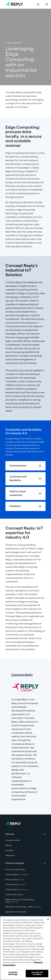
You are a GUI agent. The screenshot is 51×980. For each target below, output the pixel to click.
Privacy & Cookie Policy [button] (15, 870)
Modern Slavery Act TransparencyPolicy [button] (20, 901)
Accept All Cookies (37, 973)
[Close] (48, 919)
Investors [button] (9, 850)
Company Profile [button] (13, 840)
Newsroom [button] (10, 856)
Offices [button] (9, 845)
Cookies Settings (13, 973)
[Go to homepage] (14, 4)
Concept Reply (22, 675)
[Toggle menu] (47, 4)
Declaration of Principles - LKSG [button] (23, 907)
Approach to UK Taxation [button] (16, 912)
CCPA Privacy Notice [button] (14, 895)
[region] (26, 948)
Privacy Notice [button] (17, 875)
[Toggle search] (38, 4)
